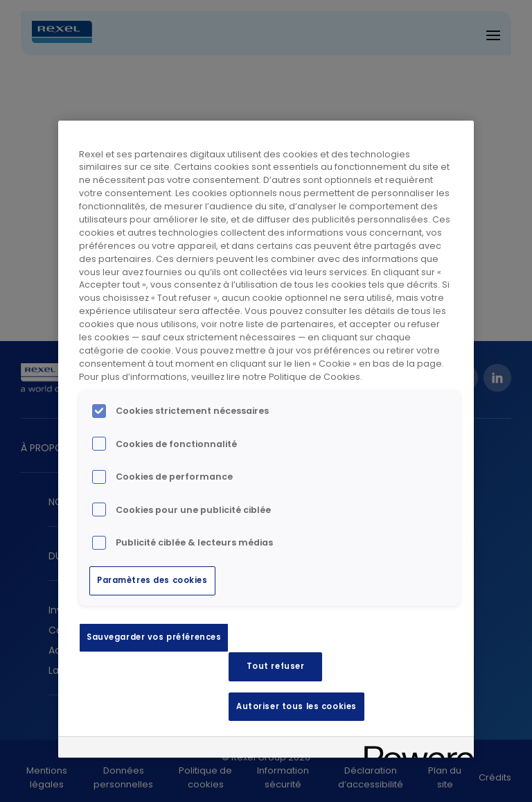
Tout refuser (276, 666)
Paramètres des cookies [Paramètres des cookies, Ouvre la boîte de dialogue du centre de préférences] (152, 580)
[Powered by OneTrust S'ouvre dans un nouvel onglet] (414, 749)
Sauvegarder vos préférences (154, 637)
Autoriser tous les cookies (296, 706)
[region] (266, 439)
